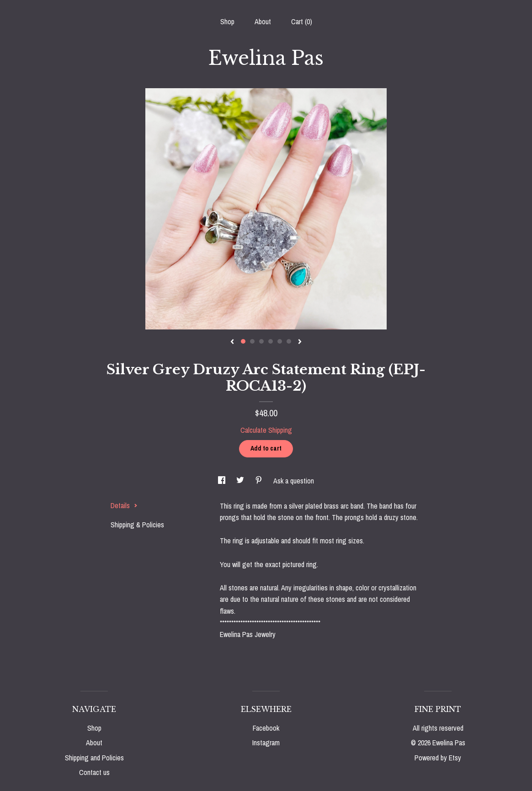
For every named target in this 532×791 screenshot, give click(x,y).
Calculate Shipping (266, 430)
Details (124, 505)
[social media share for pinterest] (260, 481)
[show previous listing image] (232, 342)
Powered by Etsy (438, 758)
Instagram (266, 743)
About (263, 21)
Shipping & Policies (137, 525)
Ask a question (294, 481)
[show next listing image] (300, 342)
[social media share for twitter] (241, 481)
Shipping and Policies (94, 758)
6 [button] (289, 341)
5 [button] (280, 341)
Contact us (94, 772)
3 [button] (261, 341)
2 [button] (252, 341)
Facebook (266, 728)
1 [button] (243, 341)
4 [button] (271, 341)
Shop (227, 21)
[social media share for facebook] (223, 481)
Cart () (302, 21)
